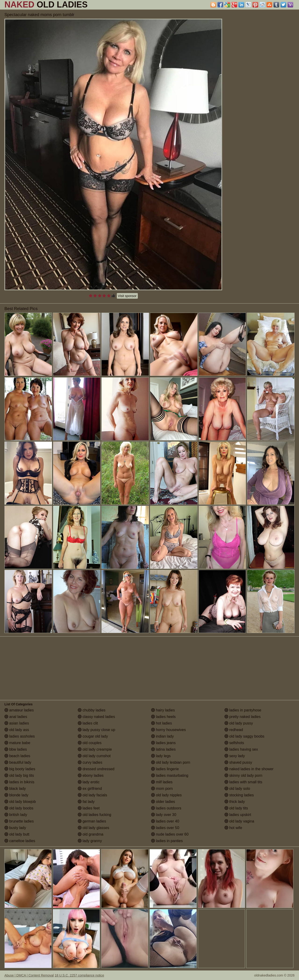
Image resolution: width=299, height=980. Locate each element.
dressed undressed (96, 769)
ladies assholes (20, 736)
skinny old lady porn (243, 775)
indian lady (162, 736)
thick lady (235, 802)
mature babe (17, 743)
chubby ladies (92, 710)
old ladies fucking (94, 815)
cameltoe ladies (20, 841)
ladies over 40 (165, 821)
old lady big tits (19, 775)
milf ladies (162, 782)
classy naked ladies (96, 717)
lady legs (161, 756)
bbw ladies (16, 749)
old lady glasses (93, 828)
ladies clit (88, 723)
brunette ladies (19, 821)
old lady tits (236, 808)
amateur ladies (19, 710)
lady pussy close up (96, 730)
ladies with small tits (243, 782)
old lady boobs (19, 808)
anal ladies (16, 717)
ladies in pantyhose (243, 710)
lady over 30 (164, 815)
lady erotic (89, 782)
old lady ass (17, 730)
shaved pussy (238, 762)
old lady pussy (239, 723)
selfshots (234, 743)
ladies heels (163, 717)
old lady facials (92, 795)
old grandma (91, 834)
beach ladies (17, 756)
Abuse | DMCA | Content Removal (29, 975)
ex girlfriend (90, 789)
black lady (15, 789)
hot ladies (162, 723)
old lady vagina (239, 821)
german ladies (92, 821)
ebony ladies (91, 775)
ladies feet (89, 808)
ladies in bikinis (19, 782)
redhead (234, 730)
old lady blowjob (20, 802)
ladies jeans (163, 743)
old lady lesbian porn (171, 762)
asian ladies (17, 723)
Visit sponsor (127, 296)
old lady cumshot (94, 756)
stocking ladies (239, 795)
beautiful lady (18, 762)
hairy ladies (163, 710)
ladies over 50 (165, 828)
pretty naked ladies (243, 717)
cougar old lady (93, 736)
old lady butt (17, 834)
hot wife (233, 828)
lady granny (90, 841)
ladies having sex (241, 749)
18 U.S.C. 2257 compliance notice (79, 975)
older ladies (163, 802)
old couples (90, 743)
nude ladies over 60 (170, 834)
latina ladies (163, 749)
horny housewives (169, 730)
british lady (16, 815)
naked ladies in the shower (249, 769)
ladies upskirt (238, 815)
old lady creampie (95, 749)
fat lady (86, 802)
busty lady (15, 828)
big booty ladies (20, 769)
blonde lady (16, 795)
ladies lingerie (165, 769)
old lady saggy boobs (244, 736)
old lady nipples (166, 795)
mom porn (162, 789)
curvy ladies (90, 762)
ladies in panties (167, 841)
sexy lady (235, 756)
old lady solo (237, 789)
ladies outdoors (166, 808)
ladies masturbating (170, 775)
